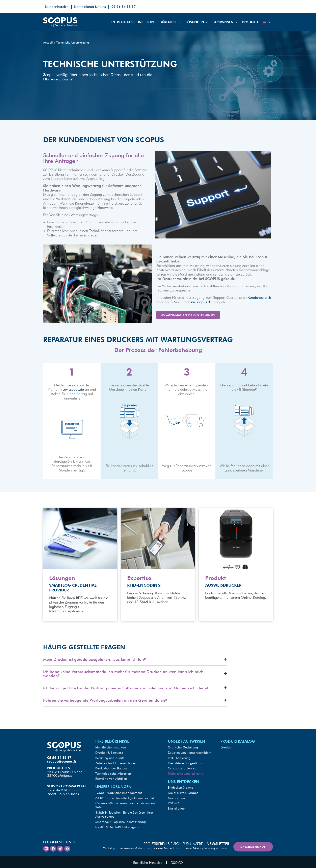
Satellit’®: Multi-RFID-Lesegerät (117, 825)
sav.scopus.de (201, 302)
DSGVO (174, 803)
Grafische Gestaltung (183, 750)
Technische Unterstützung (186, 775)
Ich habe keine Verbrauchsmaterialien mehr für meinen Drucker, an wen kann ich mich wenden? (123, 677)
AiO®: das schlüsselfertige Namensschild (125, 798)
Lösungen (197, 22)
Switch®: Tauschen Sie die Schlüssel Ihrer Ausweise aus (124, 814)
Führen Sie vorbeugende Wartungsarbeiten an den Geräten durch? (105, 704)
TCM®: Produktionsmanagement (118, 793)
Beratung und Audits (110, 760)
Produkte (250, 22)
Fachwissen (225, 22)
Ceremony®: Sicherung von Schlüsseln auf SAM (126, 805)
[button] (135, 663)
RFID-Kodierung (179, 760)
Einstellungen (177, 808)
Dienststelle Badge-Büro (185, 765)
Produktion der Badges (111, 770)
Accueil (48, 43)
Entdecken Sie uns (127, 22)
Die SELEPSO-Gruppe (183, 793)
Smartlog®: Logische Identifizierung (121, 821)
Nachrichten (176, 798)
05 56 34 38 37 (124, 7)
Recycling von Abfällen (111, 779)
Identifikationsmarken (111, 750)
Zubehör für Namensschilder (116, 765)
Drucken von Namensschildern (190, 755)
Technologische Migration (113, 775)
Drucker (226, 750)
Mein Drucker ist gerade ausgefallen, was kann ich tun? (95, 663)
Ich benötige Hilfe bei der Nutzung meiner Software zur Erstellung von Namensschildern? (126, 691)
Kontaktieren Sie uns (90, 7)
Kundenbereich (57, 7)
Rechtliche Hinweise (148, 861)
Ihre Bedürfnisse (164, 22)
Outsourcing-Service (182, 770)
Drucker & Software (109, 755)
